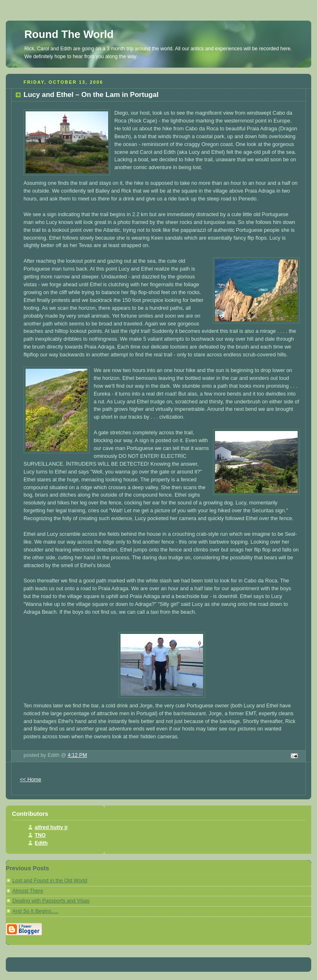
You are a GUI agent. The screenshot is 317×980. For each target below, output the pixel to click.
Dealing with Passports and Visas (51, 901)
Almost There (28, 891)
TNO (40, 835)
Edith (41, 843)
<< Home (31, 780)
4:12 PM (77, 755)
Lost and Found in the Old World (50, 881)
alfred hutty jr (51, 827)
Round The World (69, 34)
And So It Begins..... (35, 911)
